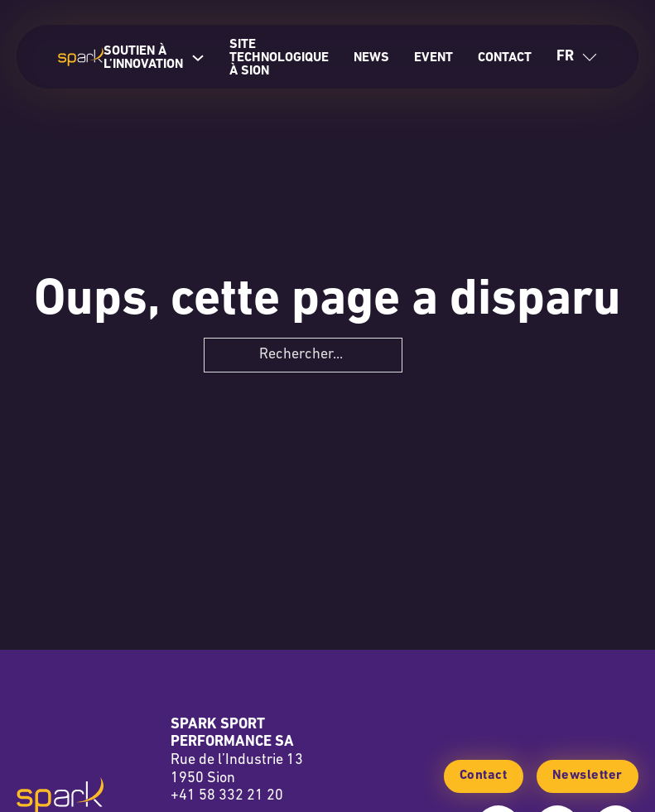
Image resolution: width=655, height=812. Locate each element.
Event (433, 58)
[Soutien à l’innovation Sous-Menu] (198, 58)
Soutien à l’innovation (143, 58)
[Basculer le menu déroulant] (590, 57)
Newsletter (588, 776)
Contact (505, 58)
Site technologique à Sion (279, 58)
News (371, 58)
